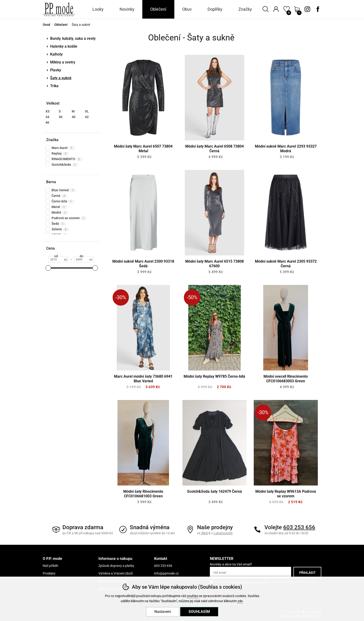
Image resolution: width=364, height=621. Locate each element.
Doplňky (215, 9)
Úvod (46, 25)
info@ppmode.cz (166, 573)
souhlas (193, 596)
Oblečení (61, 25)
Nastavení (163, 612)
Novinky (127, 9)
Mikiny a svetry (63, 62)
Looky (98, 9)
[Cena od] (58, 259)
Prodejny (49, 573)
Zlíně (204, 533)
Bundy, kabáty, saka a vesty (73, 38)
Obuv (187, 9)
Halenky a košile (64, 46)
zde (240, 601)
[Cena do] (84, 259)
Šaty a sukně (61, 78)
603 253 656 (299, 527)
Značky (245, 9)
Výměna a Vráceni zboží (116, 573)
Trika (54, 86)
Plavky (56, 70)
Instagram (307, 9)
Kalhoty (56, 54)
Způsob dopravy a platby (116, 566)
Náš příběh (50, 566)
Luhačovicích (223, 533)
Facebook (318, 9)
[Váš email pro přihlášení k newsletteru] (250, 573)
